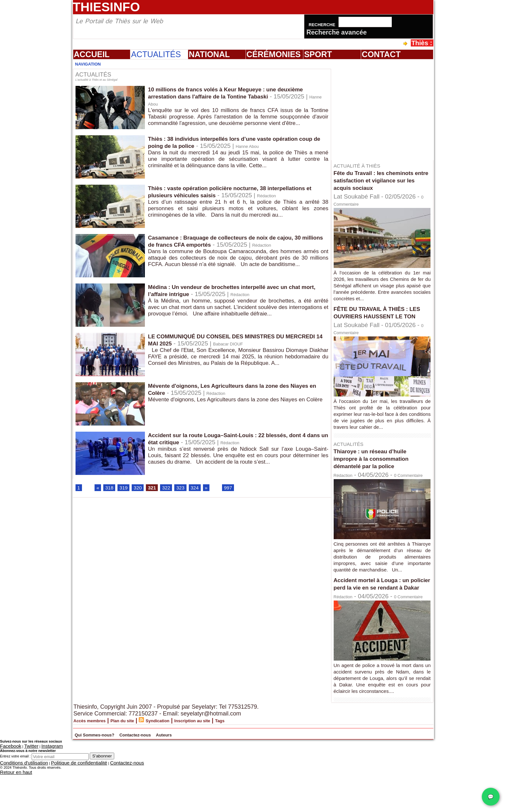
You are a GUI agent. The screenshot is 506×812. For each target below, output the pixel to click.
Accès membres (96, 762)
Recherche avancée (337, 32)
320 (143, 489)
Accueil (92, 54)
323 (190, 489)
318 (111, 489)
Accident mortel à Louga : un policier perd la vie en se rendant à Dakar (378, 608)
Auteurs (232, 776)
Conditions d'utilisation (18, 802)
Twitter (24, 787)
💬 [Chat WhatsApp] (491, 797)
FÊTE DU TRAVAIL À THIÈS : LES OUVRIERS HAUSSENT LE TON (381, 316)
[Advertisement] (385, 109)
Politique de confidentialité (59, 802)
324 (206, 489)
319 (127, 489)
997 (242, 489)
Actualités (156, 54)
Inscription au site (230, 762)
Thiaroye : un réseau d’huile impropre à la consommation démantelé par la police (378, 466)
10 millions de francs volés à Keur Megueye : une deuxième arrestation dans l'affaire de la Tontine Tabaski (234, 93)
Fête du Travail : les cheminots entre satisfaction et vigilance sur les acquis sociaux (381, 180)
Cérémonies (274, 54)
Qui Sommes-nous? (113, 776)
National (209, 54)
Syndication (184, 762)
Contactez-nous (185, 776)
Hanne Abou (201, 104)
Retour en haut (12, 810)
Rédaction (162, 203)
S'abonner (102, 796)
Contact (381, 54)
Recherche (323, 25)
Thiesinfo (106, 7)
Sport (318, 54)
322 (175, 489)
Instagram (40, 787)
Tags (266, 762)
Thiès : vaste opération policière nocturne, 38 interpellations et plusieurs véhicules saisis (218, 192)
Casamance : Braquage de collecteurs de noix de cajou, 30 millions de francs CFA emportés (238, 241)
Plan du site (139, 762)
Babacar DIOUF (284, 344)
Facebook (8, 787)
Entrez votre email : (15, 797)
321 (159, 489)
